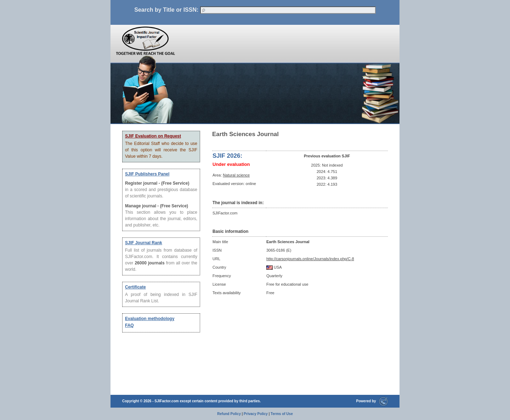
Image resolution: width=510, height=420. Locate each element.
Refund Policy (229, 414)
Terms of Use (282, 414)
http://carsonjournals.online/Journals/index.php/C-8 (310, 259)
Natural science (236, 175)
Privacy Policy (256, 414)
